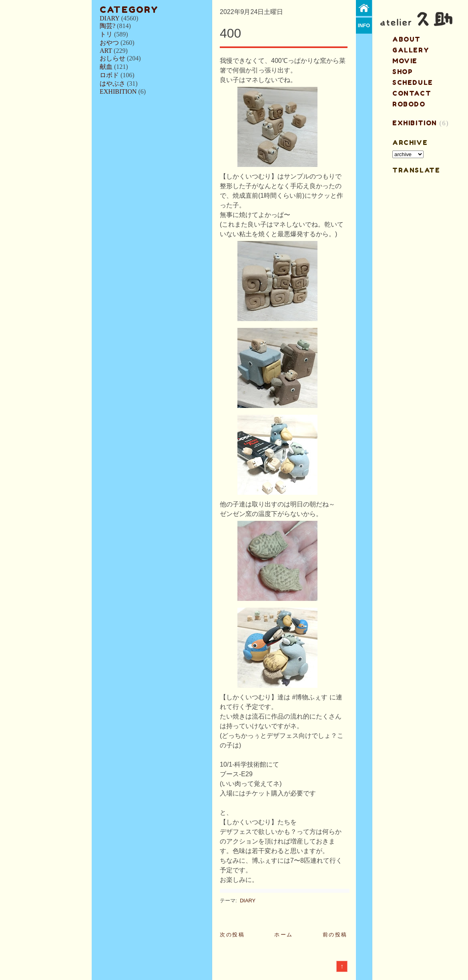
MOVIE (405, 61)
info (364, 25)
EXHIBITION (118, 91)
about (407, 39)
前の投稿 (335, 935)
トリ (106, 34)
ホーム (284, 935)
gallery (411, 50)
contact (412, 93)
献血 (106, 67)
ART (106, 51)
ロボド (109, 75)
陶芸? (107, 26)
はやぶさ (112, 83)
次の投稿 (232, 935)
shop (403, 72)
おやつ (109, 43)
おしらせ (112, 58)
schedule (413, 82)
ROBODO (409, 104)
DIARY (110, 18)
